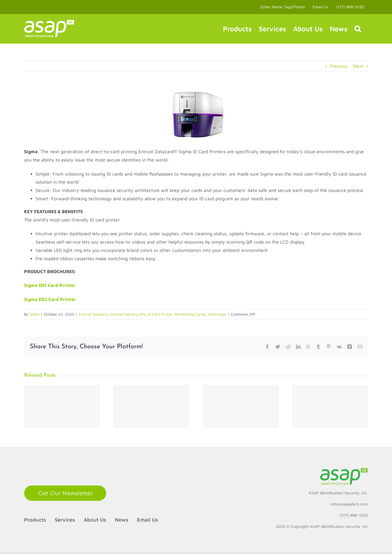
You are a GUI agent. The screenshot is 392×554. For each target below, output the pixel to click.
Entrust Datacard (93, 314)
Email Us (148, 520)
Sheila (34, 314)
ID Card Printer (160, 314)
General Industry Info (128, 314)
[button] (358, 29)
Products (35, 520)
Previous (339, 66)
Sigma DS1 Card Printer (50, 285)
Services (65, 520)
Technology (217, 314)
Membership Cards (190, 314)
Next (358, 66)
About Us (95, 520)
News (122, 520)
